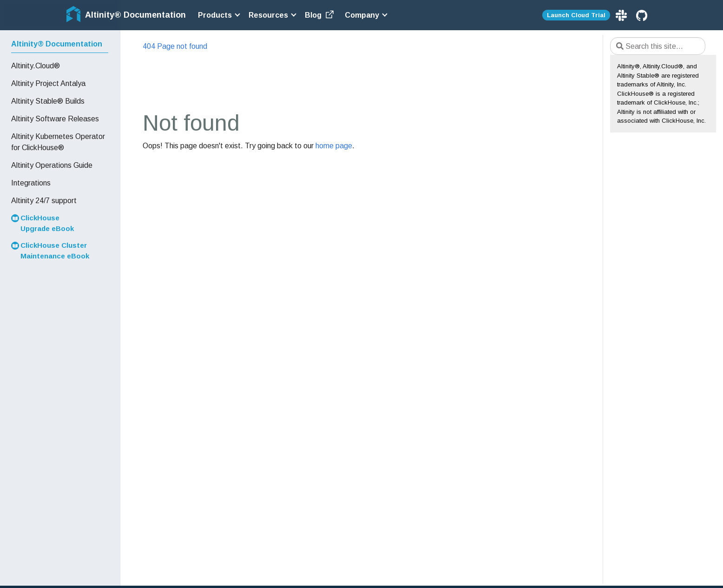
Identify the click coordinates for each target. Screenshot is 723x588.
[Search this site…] (658, 46)
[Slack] (622, 15)
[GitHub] (642, 15)
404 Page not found (175, 46)
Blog (320, 15)
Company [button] (362, 15)
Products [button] (215, 15)
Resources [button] (268, 15)
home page (334, 146)
